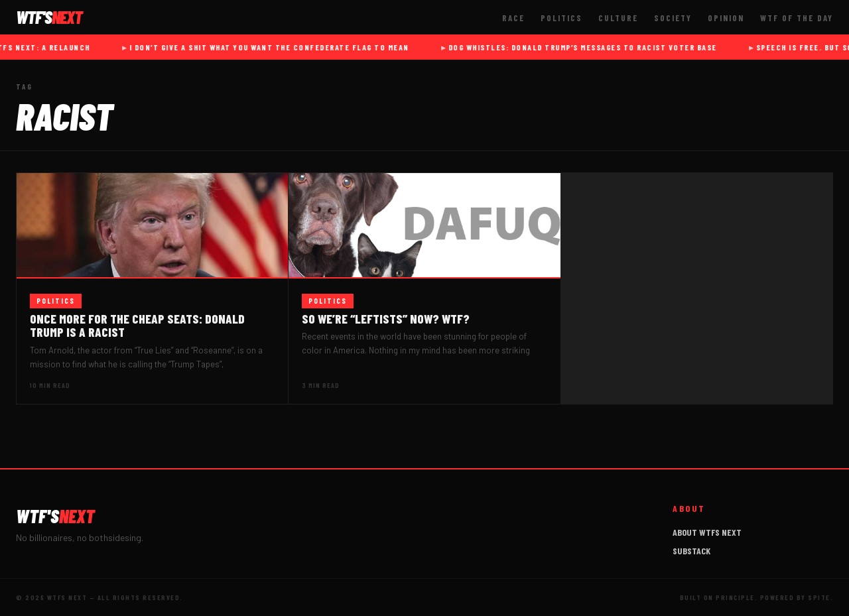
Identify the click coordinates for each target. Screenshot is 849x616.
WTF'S (55, 516)
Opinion (726, 18)
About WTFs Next (707, 532)
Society (673, 18)
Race (513, 18)
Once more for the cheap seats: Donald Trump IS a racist (137, 326)
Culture (618, 18)
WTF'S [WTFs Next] (49, 17)
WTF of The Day (797, 18)
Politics (561, 18)
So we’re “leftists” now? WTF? (386, 319)
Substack (691, 551)
